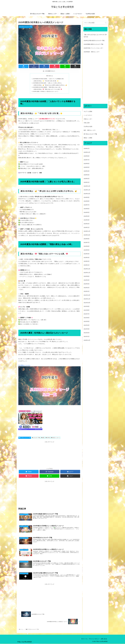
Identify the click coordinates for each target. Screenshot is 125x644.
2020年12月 (87, 340)
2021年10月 (87, 303)
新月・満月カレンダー (90, 130)
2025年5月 (87, 167)
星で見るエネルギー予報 (25, 438)
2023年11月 (87, 231)
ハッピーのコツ (88, 115)
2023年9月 (87, 239)
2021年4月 (87, 325)
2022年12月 (87, 269)
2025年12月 (87, 152)
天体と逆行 (87, 123)
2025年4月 (87, 171)
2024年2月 (87, 224)
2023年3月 (87, 257)
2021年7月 (87, 314)
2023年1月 (87, 265)
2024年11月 (87, 190)
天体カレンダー (88, 119)
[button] (106, 23)
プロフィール (82, 639)
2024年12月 (87, 186)
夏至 (43, 438)
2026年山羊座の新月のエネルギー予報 (94, 41)
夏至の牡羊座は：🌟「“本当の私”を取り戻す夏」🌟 (46, 81)
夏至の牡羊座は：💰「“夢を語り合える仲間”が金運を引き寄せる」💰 (51, 85)
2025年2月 (87, 179)
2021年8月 (87, 310)
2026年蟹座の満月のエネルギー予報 (93, 44)
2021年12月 (87, 295)
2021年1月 (87, 336)
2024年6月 (87, 209)
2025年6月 (87, 164)
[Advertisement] (49, 454)
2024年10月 (87, 194)
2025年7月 (87, 160)
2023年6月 (87, 246)
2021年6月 (87, 318)
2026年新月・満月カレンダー (92, 52)
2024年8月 (87, 201)
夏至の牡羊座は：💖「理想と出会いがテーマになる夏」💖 (48, 90)
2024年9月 (87, 197)
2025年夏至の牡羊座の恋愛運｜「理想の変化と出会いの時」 (47, 87)
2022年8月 (87, 276)
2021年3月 (87, 329)
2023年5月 (87, 250)
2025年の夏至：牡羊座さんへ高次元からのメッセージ (45, 92)
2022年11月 (87, 273)
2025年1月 (87, 182)
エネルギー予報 (36, 438)
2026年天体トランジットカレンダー (93, 48)
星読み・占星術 (88, 138)
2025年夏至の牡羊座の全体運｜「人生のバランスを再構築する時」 (49, 79)
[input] (95, 23)
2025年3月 (87, 175)
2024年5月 (87, 212)
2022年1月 (87, 291)
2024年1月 (87, 227)
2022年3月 (87, 284)
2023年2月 (87, 261)
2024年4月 (87, 216)
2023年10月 (87, 235)
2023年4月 (87, 254)
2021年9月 (87, 306)
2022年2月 (87, 288)
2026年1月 (87, 148)
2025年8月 (87, 156)
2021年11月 (87, 299)
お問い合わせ (104, 639)
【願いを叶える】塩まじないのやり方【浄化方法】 (95, 36)
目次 (48, 76)
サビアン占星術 (88, 111)
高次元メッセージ (55, 438)
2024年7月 (87, 205)
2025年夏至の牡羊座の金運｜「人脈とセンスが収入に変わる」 (48, 83)
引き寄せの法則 (88, 126)
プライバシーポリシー (93, 639)
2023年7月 (87, 242)
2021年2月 (87, 333)
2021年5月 (87, 321)
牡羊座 (48, 438)
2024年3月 (87, 220)
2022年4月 (87, 280)
